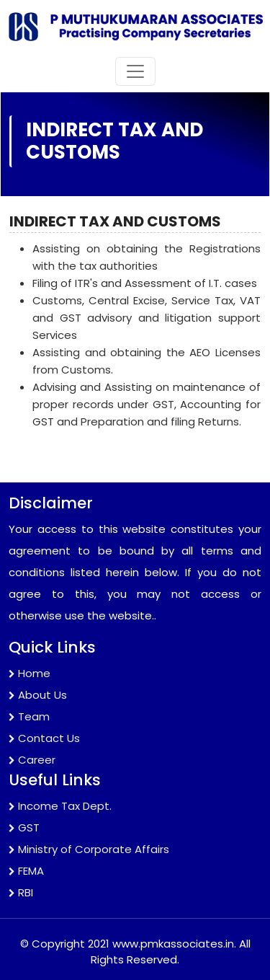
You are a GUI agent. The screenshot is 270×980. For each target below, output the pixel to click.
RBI (21, 892)
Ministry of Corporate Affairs (89, 849)
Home (30, 673)
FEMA (26, 871)
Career (32, 760)
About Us (38, 695)
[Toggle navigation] (135, 71)
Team (29, 716)
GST (24, 827)
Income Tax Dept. (60, 806)
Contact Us (44, 738)
